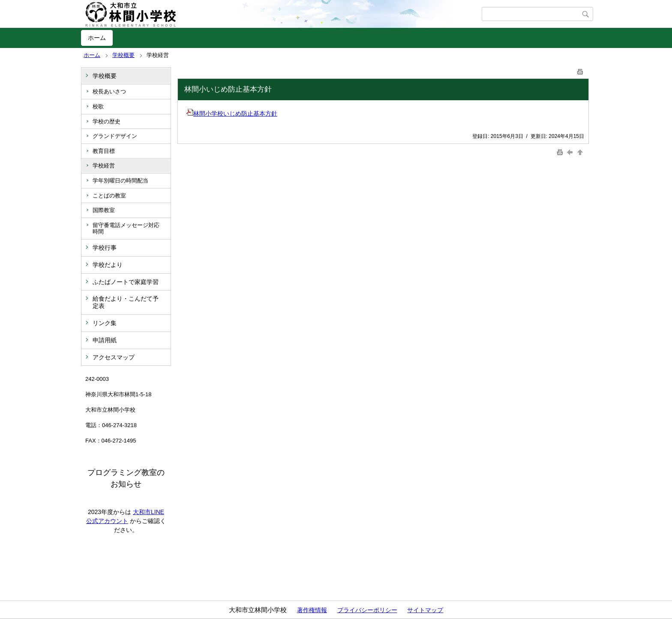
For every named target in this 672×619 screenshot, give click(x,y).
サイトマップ (425, 610)
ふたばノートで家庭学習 (126, 282)
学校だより (108, 265)
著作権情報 (312, 610)
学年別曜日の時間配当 (120, 181)
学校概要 (123, 55)
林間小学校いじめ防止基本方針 (232, 114)
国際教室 (104, 210)
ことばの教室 (109, 196)
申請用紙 (105, 340)
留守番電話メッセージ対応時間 (126, 229)
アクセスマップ (114, 357)
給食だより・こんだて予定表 (126, 302)
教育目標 (104, 151)
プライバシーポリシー (367, 610)
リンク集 (105, 323)
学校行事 (105, 248)
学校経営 (104, 166)
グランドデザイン (115, 136)
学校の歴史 (106, 121)
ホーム (97, 38)
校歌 (98, 106)
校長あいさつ (109, 91)
